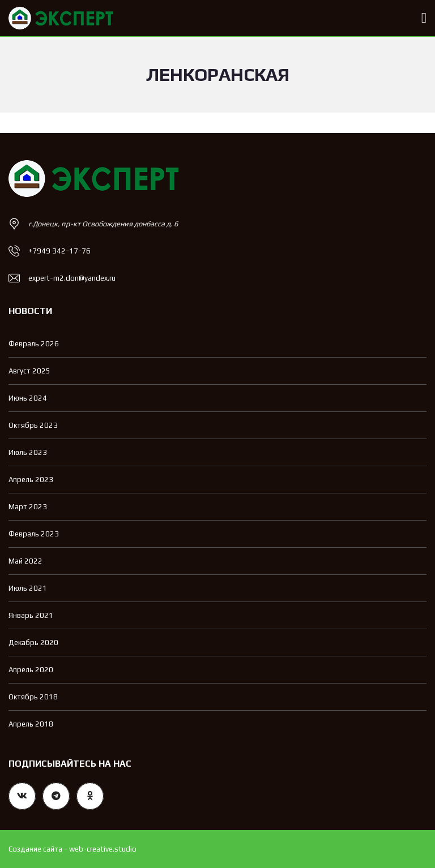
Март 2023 (28, 507)
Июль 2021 (28, 588)
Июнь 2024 (28, 398)
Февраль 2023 (34, 534)
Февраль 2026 (34, 344)
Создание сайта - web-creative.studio (72, 849)
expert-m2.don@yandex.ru (72, 278)
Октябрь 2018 (33, 697)
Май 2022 (25, 561)
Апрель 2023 (31, 480)
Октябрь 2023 (33, 425)
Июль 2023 (28, 452)
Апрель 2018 (31, 724)
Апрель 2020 (31, 670)
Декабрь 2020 (33, 643)
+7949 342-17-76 (59, 251)
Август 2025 (29, 371)
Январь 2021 (31, 615)
